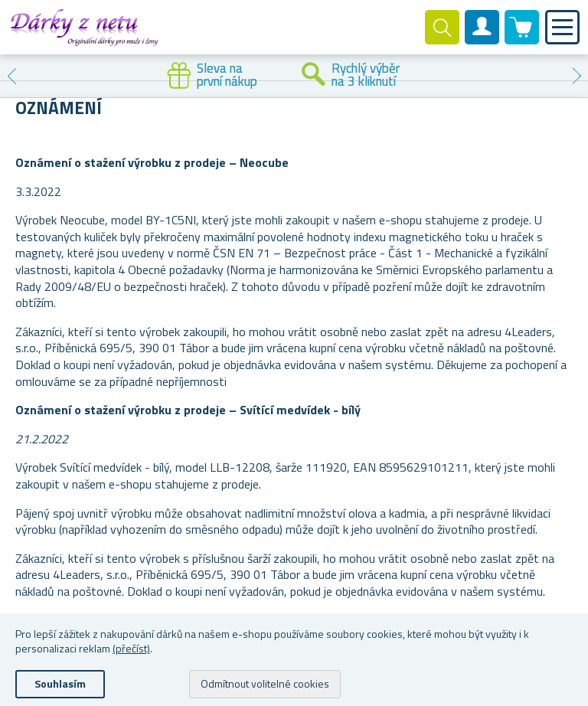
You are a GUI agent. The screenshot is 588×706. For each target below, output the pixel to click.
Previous (11, 76)
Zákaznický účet (482, 40)
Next (577, 76)
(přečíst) (131, 648)
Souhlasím (60, 683)
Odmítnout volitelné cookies (265, 683)
